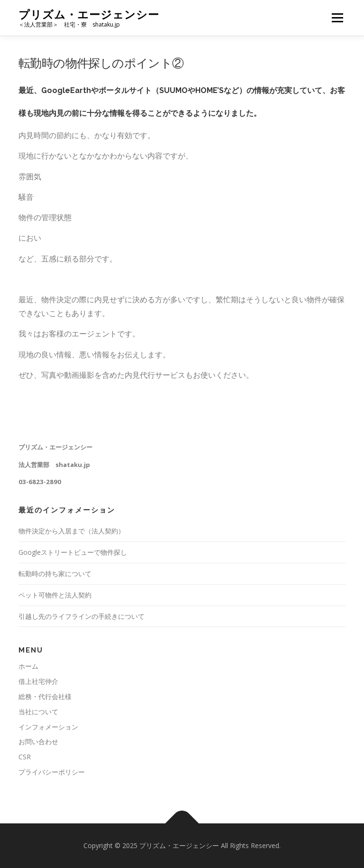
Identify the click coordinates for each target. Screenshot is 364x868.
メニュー (337, 18)
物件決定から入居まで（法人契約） (72, 531)
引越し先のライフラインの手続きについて (82, 616)
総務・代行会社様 (45, 696)
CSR (25, 757)
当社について (38, 712)
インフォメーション (48, 727)
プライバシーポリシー (52, 772)
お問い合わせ (38, 742)
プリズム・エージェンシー (89, 14)
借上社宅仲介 (38, 681)
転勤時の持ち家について (55, 574)
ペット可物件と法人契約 (55, 595)
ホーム (28, 666)
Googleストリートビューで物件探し (73, 552)
